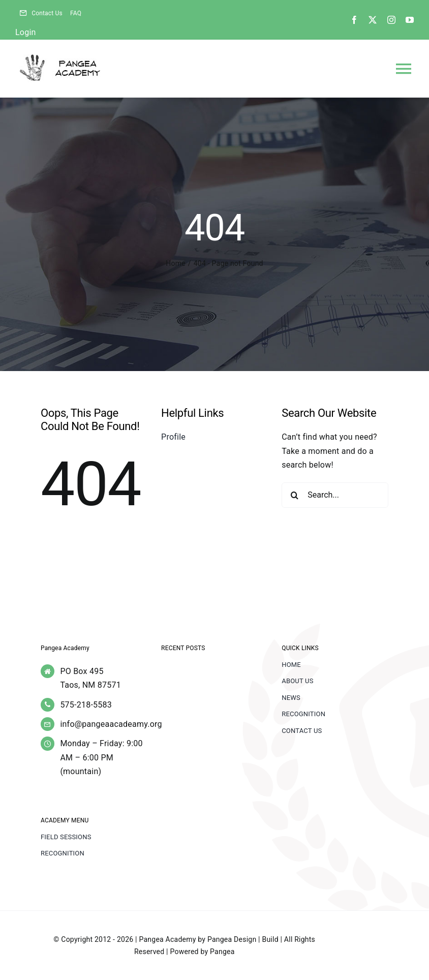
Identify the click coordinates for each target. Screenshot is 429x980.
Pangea (222, 952)
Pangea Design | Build (243, 939)
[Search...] (335, 495)
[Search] (294, 495)
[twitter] (373, 20)
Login (26, 32)
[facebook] (354, 20)
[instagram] (391, 20)
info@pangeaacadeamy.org (111, 724)
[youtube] (410, 20)
